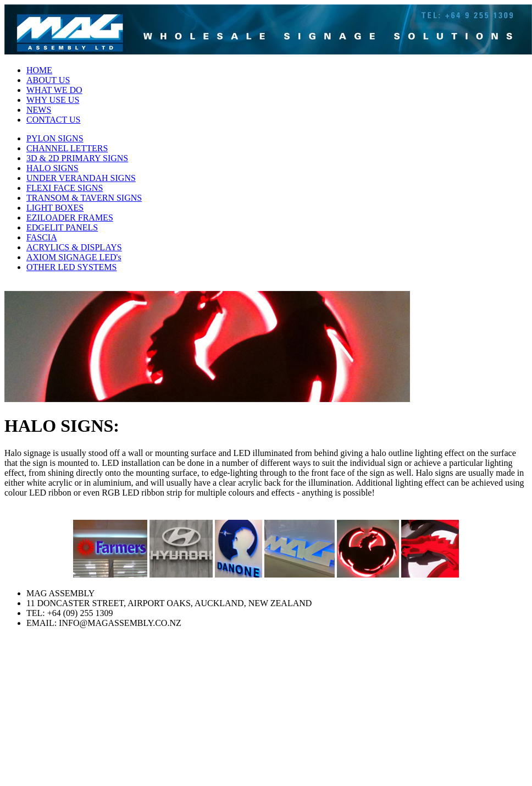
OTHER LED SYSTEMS (71, 267)
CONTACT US (53, 120)
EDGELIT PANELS (62, 227)
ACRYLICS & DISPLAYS (74, 247)
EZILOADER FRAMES (70, 218)
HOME (39, 70)
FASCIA (42, 237)
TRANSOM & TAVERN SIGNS (84, 198)
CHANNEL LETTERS (67, 148)
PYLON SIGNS (55, 138)
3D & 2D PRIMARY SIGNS (77, 158)
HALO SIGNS (52, 168)
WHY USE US (53, 100)
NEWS (39, 110)
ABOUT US (48, 80)
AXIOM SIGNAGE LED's (74, 257)
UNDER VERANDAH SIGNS (81, 178)
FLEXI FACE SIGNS (65, 188)
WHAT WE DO (54, 90)
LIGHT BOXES (55, 208)
